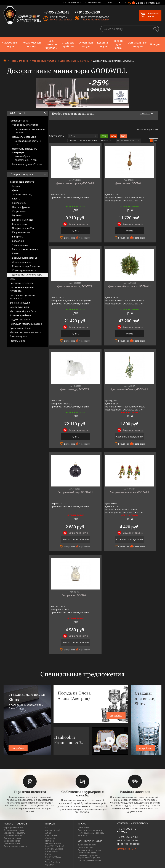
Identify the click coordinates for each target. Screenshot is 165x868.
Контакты (121, 2)
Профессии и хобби (23, 228)
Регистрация (153, 3)
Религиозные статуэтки (25, 249)
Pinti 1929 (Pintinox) (55, 846)
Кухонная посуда (103, 44)
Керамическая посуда (32, 44)
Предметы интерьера (24, 137)
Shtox (48, 859)
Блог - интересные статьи (90, 830)
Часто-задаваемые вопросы (91, 833)
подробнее (18, 748)
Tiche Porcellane (53, 862)
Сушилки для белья (20, 328)
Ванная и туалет (18, 336)
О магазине (84, 827)
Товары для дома (118, 44)
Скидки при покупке (78, 224)
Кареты (16, 199)
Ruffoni (49, 854)
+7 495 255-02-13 (127, 837)
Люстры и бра (17, 341)
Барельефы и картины (24, 258)
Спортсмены (19, 211)
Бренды (155, 44)
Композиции (19, 203)
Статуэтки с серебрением (26, 266)
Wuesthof (50, 865)
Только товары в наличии (81, 140)
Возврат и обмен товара (90, 850)
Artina (48, 833)
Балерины (18, 237)
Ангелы (16, 186)
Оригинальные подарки (137, 44)
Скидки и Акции (94, 2)
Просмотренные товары (90, 860)
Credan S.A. (51, 838)
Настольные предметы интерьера (25, 150)
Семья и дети (19, 224)
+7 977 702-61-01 (127, 829)
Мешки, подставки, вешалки (25, 332)
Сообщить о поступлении (130, 437)
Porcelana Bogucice (54, 849)
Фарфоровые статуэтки (44, 61)
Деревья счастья (21, 262)
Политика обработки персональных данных (89, 856)
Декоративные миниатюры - (30, 131)
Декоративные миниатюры (75, 61)
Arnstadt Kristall (53, 830)
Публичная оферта (87, 853)
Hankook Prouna (53, 843)
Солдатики (18, 241)
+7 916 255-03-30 (127, 840)
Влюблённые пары (22, 220)
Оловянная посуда (86, 44)
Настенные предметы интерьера (22, 289)
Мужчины (18, 215)
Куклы (16, 253)
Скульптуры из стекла (24, 270)
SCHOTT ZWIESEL (53, 857)
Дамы (15, 190)
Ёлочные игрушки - (27, 164)
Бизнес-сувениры (19, 307)
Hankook (50, 841)
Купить (75, 231)
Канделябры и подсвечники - (26, 158)
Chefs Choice (51, 835)
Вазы (12, 279)
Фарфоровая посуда (10, 44)
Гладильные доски (20, 320)
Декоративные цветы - (28, 143)
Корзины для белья (20, 315)
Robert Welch (51, 851)
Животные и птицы (23, 194)
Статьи (109, 2)
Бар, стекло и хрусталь (51, 44)
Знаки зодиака (20, 245)
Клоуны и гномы (21, 232)
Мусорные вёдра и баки (23, 311)
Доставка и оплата (72, 2)
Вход (141, 3)
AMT (47, 827)
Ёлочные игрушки (20, 303)
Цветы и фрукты (21, 207)
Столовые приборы (68, 44)
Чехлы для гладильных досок (26, 324)
